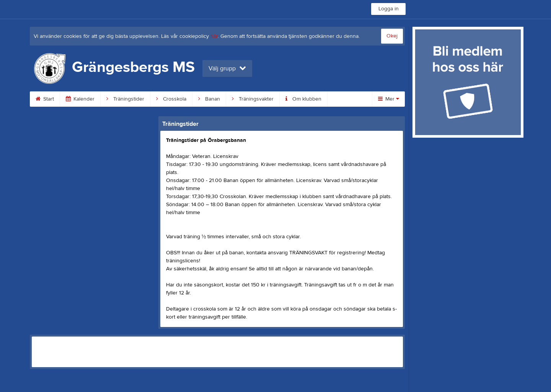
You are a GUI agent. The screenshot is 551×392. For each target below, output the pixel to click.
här (214, 36)
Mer (389, 99)
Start (45, 99)
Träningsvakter (253, 99)
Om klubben (303, 99)
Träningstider (125, 99)
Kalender (80, 99)
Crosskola (171, 99)
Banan (209, 99)
